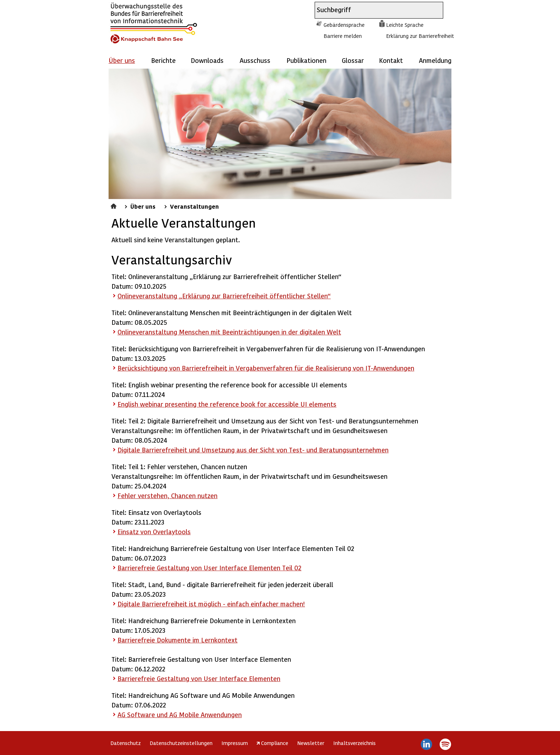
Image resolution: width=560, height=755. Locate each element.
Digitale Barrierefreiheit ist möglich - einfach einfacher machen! (211, 604)
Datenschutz (126, 743)
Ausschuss (255, 60)
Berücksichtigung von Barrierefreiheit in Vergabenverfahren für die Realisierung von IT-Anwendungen (266, 368)
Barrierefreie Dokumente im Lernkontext (177, 640)
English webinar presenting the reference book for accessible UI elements (227, 404)
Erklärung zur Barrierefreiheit (420, 36)
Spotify (445, 744)
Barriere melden (343, 36)
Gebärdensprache (344, 25)
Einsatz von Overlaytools (154, 532)
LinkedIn (427, 744)
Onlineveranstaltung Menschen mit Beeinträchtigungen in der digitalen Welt (229, 332)
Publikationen (306, 60)
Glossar (353, 60)
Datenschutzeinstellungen (181, 743)
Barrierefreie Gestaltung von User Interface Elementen (199, 678)
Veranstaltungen (194, 206)
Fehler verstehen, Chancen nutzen (167, 495)
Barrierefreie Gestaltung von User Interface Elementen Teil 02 (209, 568)
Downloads (207, 60)
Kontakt (391, 60)
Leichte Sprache (405, 25)
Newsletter (311, 743)
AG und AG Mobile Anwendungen (180, 714)
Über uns (143, 206)
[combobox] (372, 10)
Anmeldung (435, 60)
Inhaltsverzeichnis (354, 743)
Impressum (235, 743)
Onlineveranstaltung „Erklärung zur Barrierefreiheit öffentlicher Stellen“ (224, 296)
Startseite (114, 205)
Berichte (163, 60)
